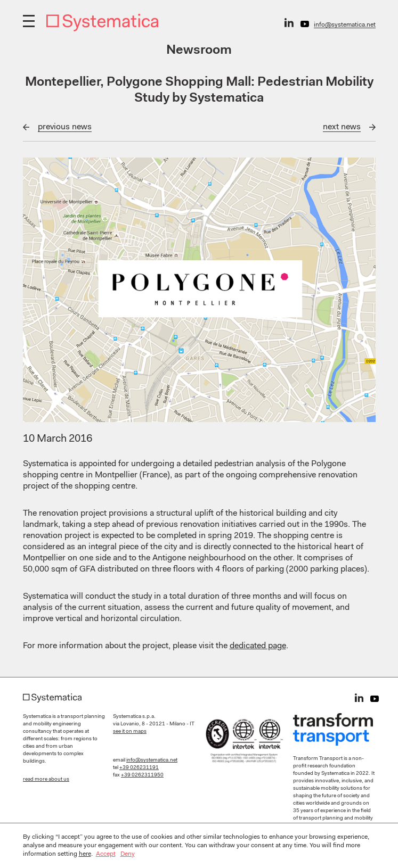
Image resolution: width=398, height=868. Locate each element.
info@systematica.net (345, 25)
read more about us (46, 780)
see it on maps (130, 732)
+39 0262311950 (142, 775)
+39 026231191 (139, 768)
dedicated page (258, 646)
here (85, 854)
